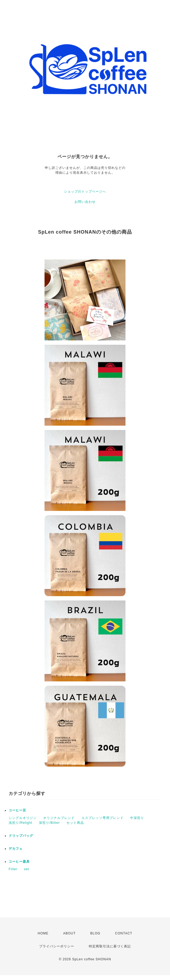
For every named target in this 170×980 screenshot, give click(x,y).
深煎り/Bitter (49, 823)
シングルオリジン (23, 818)
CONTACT (124, 933)
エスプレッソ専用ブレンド (103, 818)
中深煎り (137, 818)
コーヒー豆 (17, 810)
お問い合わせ (85, 202)
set (27, 869)
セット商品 (75, 823)
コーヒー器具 (19, 862)
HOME (43, 933)
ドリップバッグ (21, 836)
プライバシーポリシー (57, 946)
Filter (13, 869)
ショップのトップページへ (85, 192)
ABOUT (69, 933)
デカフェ (16, 849)
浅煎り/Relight (21, 823)
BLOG (95, 933)
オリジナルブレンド (59, 818)
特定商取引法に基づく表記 (110, 946)
